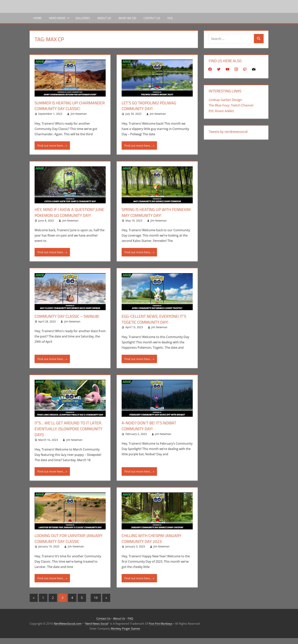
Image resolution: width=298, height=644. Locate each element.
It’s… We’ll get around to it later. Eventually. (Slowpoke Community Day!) (70, 435)
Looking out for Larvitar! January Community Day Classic (67, 544)
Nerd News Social (97, 629)
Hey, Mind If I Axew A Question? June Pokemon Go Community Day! (69, 218)
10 (96, 604)
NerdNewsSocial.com (68, 629)
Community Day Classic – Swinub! (68, 322)
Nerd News (59, 18)
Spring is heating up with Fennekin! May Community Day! (153, 218)
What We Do (127, 18)
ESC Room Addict (221, 111)
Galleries (83, 18)
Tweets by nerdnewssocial (228, 132)
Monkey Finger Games (125, 634)
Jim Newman (79, 120)
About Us (104, 18)
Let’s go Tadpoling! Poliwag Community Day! (150, 106)
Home (37, 18)
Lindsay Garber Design (225, 100)
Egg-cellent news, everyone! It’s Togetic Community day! (155, 325)
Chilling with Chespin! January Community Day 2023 (153, 544)
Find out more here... (51, 151)
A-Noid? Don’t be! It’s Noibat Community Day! (150, 432)
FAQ (170, 18)
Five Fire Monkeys (161, 629)
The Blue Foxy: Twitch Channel (231, 105)
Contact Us (152, 18)
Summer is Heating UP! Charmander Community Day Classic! (64, 109)
